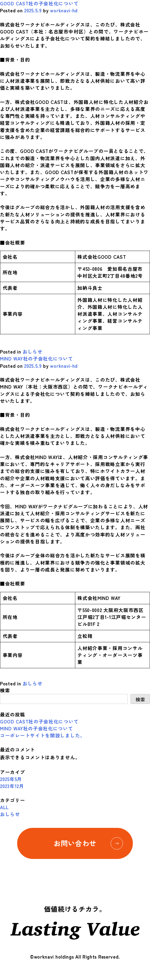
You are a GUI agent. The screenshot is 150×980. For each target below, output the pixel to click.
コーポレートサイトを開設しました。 (43, 735)
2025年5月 (11, 779)
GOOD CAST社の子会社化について (39, 3)
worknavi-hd (64, 10)
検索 (5, 690)
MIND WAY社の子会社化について (37, 358)
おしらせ (33, 352)
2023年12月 (12, 786)
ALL (4, 807)
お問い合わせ (88, 844)
